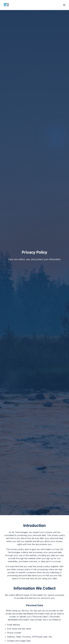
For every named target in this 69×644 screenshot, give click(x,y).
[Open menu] (64, 5)
